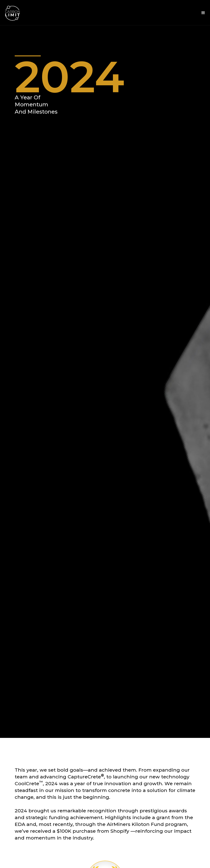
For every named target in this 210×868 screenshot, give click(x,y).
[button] (203, 13)
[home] (12, 13)
